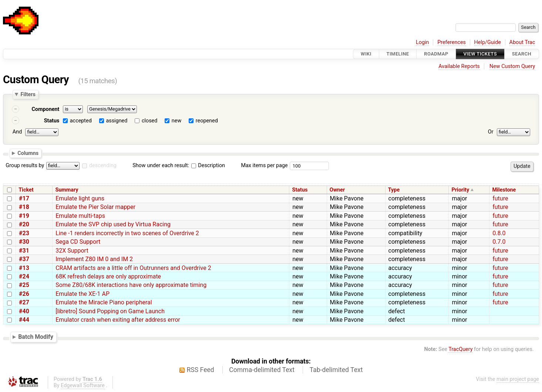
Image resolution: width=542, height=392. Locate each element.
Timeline (398, 54)
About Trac (522, 42)
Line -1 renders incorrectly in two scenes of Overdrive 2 (127, 233)
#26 (24, 294)
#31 (24, 251)
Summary (67, 190)
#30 (24, 242)
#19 (24, 216)
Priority (461, 190)
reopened (207, 121)
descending (103, 165)
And (17, 132)
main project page (518, 379)
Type (394, 190)
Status (52, 121)
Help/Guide (488, 42)
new (176, 121)
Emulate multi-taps (80, 216)
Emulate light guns (80, 198)
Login (423, 42)
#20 (24, 224)
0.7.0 (499, 242)
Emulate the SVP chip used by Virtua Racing (113, 224)
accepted (81, 121)
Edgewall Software (83, 386)
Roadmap (436, 54)
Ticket (26, 190)
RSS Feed (201, 370)
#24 (24, 276)
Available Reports (459, 66)
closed (149, 121)
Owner (337, 190)
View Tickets (480, 54)
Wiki (366, 54)
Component (45, 109)
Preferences (452, 42)
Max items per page (264, 165)
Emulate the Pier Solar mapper (95, 207)
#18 (24, 207)
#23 (24, 233)
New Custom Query (512, 66)
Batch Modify (36, 337)
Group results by (25, 165)
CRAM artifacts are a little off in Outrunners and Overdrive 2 (133, 268)
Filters (28, 94)
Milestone (504, 190)
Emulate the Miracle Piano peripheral (104, 302)
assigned (117, 121)
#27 (24, 302)
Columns (28, 153)
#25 (24, 285)
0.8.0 (499, 233)
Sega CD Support (78, 242)
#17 (24, 198)
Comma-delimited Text (262, 370)
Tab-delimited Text (336, 370)
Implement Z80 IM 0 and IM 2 (94, 259)
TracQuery (460, 349)
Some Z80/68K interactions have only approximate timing (131, 285)
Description (208, 165)
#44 (24, 320)
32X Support (72, 251)
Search (522, 54)
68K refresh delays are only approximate (108, 276)
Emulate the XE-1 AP (83, 294)
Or (491, 132)
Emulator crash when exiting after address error (118, 320)
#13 (24, 268)
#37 (24, 259)
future (500, 198)
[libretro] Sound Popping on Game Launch (110, 311)
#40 (24, 311)
